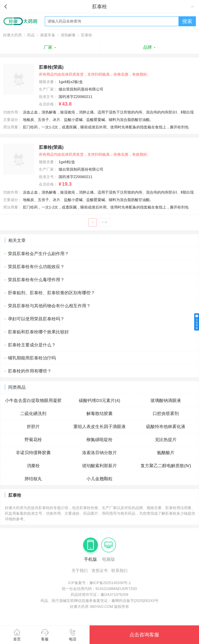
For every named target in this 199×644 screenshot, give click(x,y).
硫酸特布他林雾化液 (166, 427)
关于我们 (80, 571)
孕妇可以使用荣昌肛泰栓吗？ (36, 319)
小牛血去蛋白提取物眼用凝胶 (33, 401)
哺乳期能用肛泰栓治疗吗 (32, 358)
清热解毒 (68, 35)
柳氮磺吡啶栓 (99, 440)
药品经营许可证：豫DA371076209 (99, 595)
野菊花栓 (33, 440)
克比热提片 (166, 440)
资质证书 (99, 571)
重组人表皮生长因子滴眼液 (99, 427)
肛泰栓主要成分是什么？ (32, 345)
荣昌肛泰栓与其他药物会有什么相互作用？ (49, 306)
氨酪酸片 (166, 453)
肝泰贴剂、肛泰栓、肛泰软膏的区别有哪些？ (51, 293)
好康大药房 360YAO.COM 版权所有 (100, 607)
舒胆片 (33, 427)
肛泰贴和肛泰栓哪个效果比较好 (38, 332)
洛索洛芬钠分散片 (99, 453)
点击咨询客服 (144, 635)
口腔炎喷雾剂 (166, 414)
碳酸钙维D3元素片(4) (99, 401)
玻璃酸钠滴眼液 (166, 401)
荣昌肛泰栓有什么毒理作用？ (36, 280)
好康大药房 (12, 35)
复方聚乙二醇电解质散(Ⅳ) (166, 466)
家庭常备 (48, 35)
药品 (31, 35)
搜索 (187, 21)
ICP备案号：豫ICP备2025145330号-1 (100, 583)
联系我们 (119, 571)
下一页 (105, 222)
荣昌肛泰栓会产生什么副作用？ (38, 254)
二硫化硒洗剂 (33, 414)
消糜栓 (33, 466)
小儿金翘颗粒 (99, 479)
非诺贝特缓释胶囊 (33, 453)
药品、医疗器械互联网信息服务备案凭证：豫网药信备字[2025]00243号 (99, 601)
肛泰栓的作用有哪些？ (30, 371)
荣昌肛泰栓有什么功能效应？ (36, 267)
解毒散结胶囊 (99, 414)
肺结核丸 (33, 479)
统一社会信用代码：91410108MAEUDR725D (99, 589)
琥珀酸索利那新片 (99, 466)
